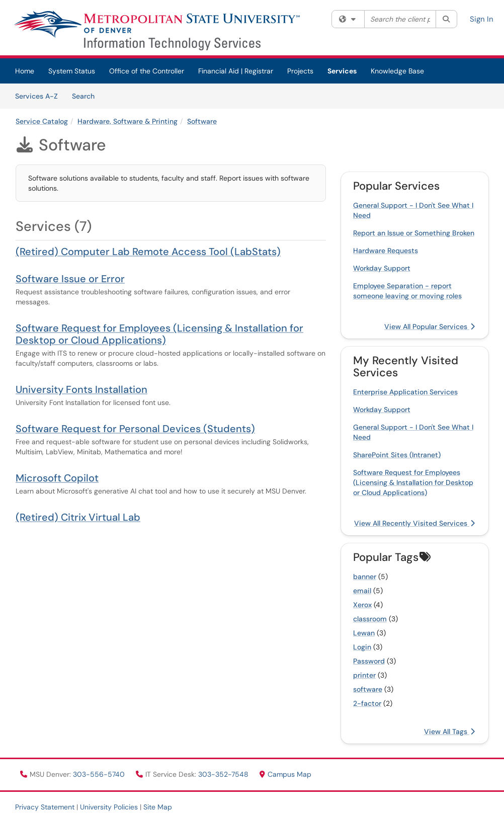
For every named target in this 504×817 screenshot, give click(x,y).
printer (364, 675)
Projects (300, 71)
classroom (370, 619)
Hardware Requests (386, 251)
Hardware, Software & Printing (128, 121)
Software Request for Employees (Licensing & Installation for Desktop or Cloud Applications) (159, 334)
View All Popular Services (430, 326)
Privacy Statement (45, 807)
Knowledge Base (397, 71)
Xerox (362, 605)
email (362, 591)
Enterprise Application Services (405, 392)
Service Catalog (42, 121)
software (368, 689)
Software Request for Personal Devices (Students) (135, 429)
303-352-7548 (224, 774)
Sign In (482, 19)
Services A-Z (36, 96)
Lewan (364, 633)
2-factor (367, 703)
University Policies (109, 807)
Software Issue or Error (70, 279)
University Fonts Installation (81, 389)
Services (342, 71)
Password (369, 661)
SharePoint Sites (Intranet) (397, 455)
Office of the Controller (147, 71)
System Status (72, 71)
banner (365, 577)
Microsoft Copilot (57, 478)
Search (87, 96)
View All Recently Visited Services (414, 523)
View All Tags (449, 731)
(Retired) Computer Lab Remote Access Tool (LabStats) (148, 252)
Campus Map (285, 774)
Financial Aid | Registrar (236, 71)
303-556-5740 (100, 774)
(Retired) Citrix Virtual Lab (78, 517)
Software (202, 121)
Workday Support (382, 268)
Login (362, 647)
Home (25, 71)
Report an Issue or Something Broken (414, 233)
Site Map (158, 807)
